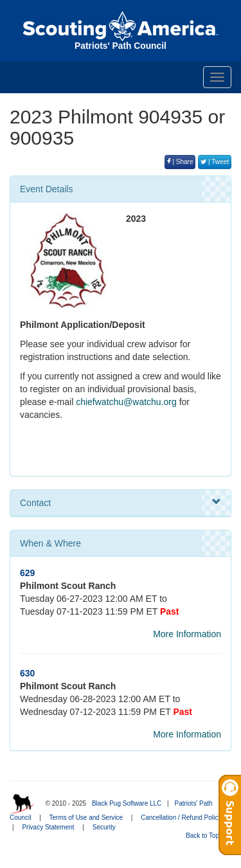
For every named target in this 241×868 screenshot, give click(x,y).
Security (104, 827)
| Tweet (215, 162)
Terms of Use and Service (86, 818)
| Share (180, 162)
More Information (187, 634)
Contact (121, 502)
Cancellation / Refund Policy (181, 818)
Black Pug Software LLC (127, 803)
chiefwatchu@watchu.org (126, 402)
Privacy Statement (48, 827)
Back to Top (207, 836)
